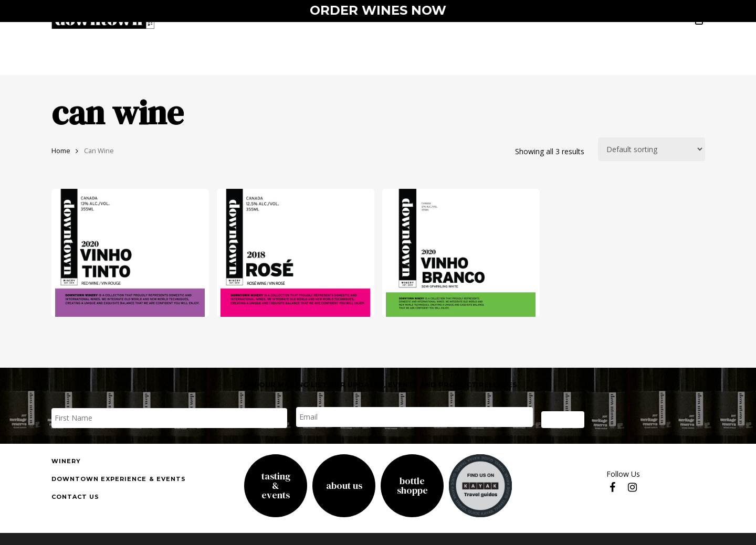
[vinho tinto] (130, 253)
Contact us (76, 497)
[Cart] (699, 27)
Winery (66, 461)
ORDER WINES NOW (378, 10)
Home (61, 151)
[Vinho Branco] (461, 253)
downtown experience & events (119, 479)
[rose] (296, 253)
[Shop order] (652, 149)
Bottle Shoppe (412, 486)
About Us (344, 486)
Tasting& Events (276, 486)
